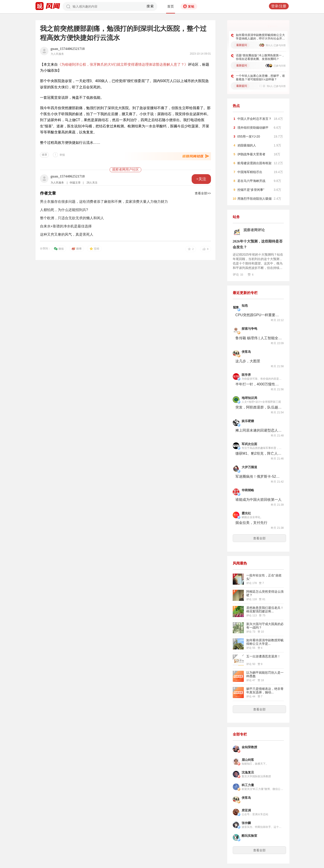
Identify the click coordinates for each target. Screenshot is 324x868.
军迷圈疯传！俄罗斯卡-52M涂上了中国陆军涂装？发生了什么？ (259, 476)
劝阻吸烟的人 (247, 145)
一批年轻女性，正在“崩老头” (264, 577)
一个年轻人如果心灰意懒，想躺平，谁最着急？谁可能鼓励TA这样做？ (260, 78)
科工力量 (248, 785)
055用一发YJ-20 (249, 136)
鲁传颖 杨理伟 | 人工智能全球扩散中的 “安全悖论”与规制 (259, 338)
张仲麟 (246, 823)
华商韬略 (248, 490)
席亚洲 (246, 810)
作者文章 (48, 193)
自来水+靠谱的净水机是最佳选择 (66, 226)
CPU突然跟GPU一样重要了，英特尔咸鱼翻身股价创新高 (259, 315)
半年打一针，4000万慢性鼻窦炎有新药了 (259, 384)
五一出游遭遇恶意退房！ (263, 656)
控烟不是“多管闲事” (251, 190)
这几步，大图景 (248, 361)
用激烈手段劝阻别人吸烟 (254, 199)
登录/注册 (279, 6)
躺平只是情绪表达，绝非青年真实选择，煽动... (265, 690)
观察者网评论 (254, 230)
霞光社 (246, 513)
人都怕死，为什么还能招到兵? (64, 210)
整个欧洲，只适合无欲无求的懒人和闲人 (72, 218)
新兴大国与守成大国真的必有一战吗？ (265, 626)
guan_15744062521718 (68, 49)
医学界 (246, 375)
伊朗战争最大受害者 (251, 154)
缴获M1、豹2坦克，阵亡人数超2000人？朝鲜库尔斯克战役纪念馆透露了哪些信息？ (259, 453)
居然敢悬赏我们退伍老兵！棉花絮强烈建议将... (265, 610)
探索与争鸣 (249, 329)
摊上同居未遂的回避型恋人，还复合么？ (259, 430)
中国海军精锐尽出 (250, 172)
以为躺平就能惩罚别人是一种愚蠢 (265, 674)
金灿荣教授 (249, 747)
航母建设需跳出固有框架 (254, 163)
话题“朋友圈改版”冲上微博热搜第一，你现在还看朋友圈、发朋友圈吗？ (260, 57)
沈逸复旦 (248, 772)
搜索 (150, 6)
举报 (62, 155)
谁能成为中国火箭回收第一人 (258, 500)
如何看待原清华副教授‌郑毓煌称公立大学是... (265, 642)
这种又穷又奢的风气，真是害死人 (67, 234)
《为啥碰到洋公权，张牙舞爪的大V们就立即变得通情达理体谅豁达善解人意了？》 (123, 64)
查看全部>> (203, 193)
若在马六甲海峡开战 (251, 181)
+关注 (201, 179)
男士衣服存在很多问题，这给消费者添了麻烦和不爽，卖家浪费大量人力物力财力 (104, 202)
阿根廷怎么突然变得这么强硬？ (265, 593)
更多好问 (272, 26)
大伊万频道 (249, 467)
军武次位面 (249, 444)
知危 (245, 306)
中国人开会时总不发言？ (254, 119)
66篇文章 (75, 183)
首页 (171, 6)
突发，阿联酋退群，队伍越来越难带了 (259, 407)
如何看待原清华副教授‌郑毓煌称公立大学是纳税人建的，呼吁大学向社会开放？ (260, 37)
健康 (44, 155)
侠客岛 (246, 352)
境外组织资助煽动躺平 (253, 128)
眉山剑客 (248, 760)
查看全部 (259, 538)
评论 (238, 274)
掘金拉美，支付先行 (251, 523)
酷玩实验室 (249, 836)
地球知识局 (249, 398)
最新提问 (242, 45)
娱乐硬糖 (248, 421)
